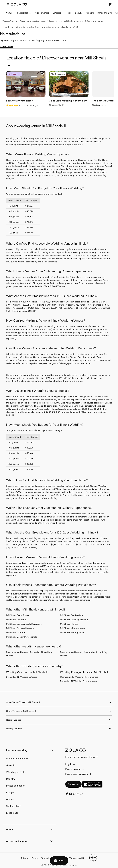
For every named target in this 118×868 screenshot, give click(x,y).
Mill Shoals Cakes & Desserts (20, 628)
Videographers (42, 13)
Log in (71, 764)
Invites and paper (15, 786)
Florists (68, 13)
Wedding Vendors (10, 21)
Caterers (57, 13)
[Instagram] (78, 795)
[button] (42, 74)
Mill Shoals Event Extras (18, 615)
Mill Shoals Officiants (16, 620)
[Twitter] (74, 795)
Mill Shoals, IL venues (72, 21)
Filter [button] (59, 861)
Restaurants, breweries (94, 21)
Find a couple (75, 769)
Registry (11, 779)
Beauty (79, 13)
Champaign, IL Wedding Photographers (79, 677)
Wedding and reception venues (33, 21)
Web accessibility (77, 858)
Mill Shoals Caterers (16, 633)
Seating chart (13, 806)
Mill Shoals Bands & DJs (72, 615)
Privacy (25, 858)
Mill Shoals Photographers (73, 633)
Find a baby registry (79, 774)
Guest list (11, 765)
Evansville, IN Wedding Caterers (22, 677)
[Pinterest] (71, 795)
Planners (90, 13)
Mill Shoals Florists (69, 624)
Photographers (24, 13)
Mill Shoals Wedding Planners (74, 620)
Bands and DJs (105, 13)
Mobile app (12, 813)
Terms (35, 858)
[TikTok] (82, 795)
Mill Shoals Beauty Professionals (21, 637)
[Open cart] (110, 4)
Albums (10, 799)
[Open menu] (8, 4)
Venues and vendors (17, 759)
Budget (10, 792)
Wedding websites (16, 772)
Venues (10, 13)
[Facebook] (67, 795)
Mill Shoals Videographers (72, 628)
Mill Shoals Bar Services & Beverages (24, 624)
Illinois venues (55, 21)
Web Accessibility (0, 0)
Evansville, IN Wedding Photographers (78, 681)
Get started (73, 784)
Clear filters (7, 46)
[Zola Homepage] (19, 4)
